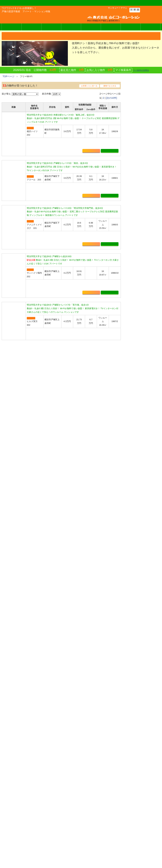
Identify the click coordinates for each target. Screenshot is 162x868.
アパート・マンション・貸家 (93, 797)
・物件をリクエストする (139, 310)
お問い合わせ (131, 28)
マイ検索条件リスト (88, 825)
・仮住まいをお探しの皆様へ (141, 398)
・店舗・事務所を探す (138, 305)
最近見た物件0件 (63, 746)
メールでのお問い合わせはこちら (31, 813)
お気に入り (91, 162)
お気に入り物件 (100, 71)
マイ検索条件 (123, 71)
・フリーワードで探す (138, 295)
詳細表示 (110, 162)
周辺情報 (51, 28)
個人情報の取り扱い (132, 815)
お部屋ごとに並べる (89, 87)
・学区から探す (134, 289)
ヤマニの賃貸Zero (31, 28)
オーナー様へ (111, 28)
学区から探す (85, 801)
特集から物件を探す (88, 830)
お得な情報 (127, 798)
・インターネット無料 (138, 366)
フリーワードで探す (88, 806)
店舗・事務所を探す (88, 820)
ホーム (78, 786)
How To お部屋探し (86, 856)
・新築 (130, 377)
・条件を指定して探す (138, 284)
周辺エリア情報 (83, 850)
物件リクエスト (86, 834)
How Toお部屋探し (71, 28)
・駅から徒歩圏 (134, 336)
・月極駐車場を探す (137, 300)
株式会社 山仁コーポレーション (23, 18)
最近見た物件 (72, 71)
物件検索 (12, 28)
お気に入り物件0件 (24, 746)
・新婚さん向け (134, 361)
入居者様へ (91, 28)
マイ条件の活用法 (141, 71)
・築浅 (130, 382)
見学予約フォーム (87, 839)
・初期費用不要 (134, 331)
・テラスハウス (134, 392)
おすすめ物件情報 (87, 811)
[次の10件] (112, 99)
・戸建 (130, 387)
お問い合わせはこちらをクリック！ (62, 764)
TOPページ (9, 77)
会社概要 (151, 28)
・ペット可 (132, 351)
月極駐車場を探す (87, 815)
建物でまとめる (110, 87)
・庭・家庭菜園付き (137, 356)
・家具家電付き (134, 371)
